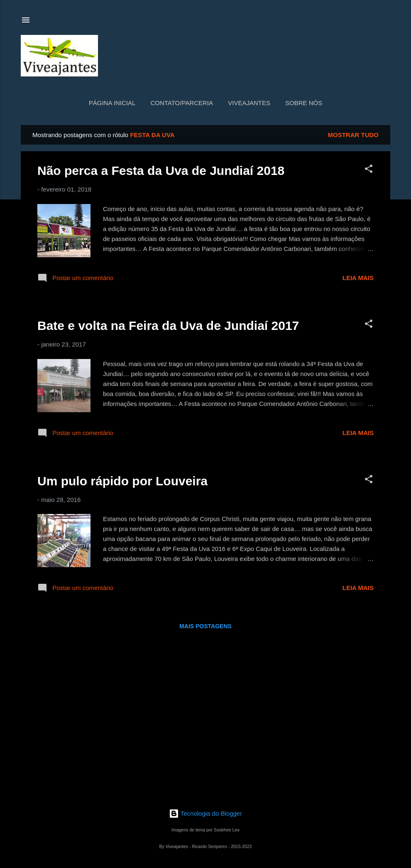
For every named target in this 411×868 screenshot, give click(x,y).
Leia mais (358, 278)
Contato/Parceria (182, 103)
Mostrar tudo (354, 135)
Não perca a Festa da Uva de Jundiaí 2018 (161, 171)
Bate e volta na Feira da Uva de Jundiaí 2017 (168, 326)
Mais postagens (205, 626)
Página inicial (112, 103)
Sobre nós (304, 103)
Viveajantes (249, 103)
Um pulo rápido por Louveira (122, 481)
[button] (369, 170)
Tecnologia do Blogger (205, 813)
